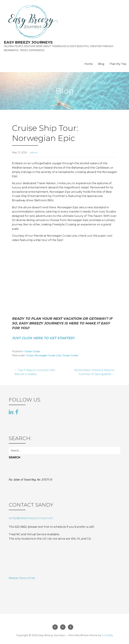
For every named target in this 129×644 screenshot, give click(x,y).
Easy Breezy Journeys (28, 42)
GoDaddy (108, 635)
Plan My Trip (118, 64)
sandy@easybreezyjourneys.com (31, 518)
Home (89, 64)
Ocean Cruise (32, 351)
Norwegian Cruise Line (48, 355)
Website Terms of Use (22, 578)
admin (34, 152)
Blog (101, 64)
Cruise (30, 355)
